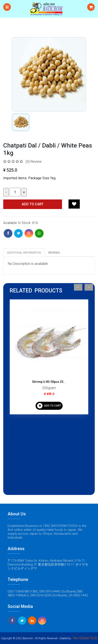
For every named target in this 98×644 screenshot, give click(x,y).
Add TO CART (33, 204)
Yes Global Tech (85, 638)
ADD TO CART (49, 406)
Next (89, 287)
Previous (78, 287)
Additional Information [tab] (24, 253)
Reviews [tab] (54, 253)
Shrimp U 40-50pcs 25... (49, 382)
